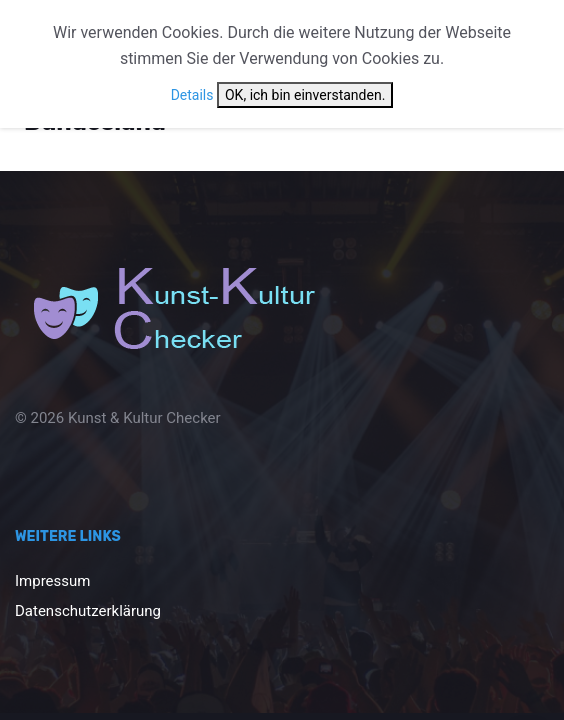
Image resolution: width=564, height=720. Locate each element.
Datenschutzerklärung (88, 611)
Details (192, 95)
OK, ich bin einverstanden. (305, 95)
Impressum (52, 581)
